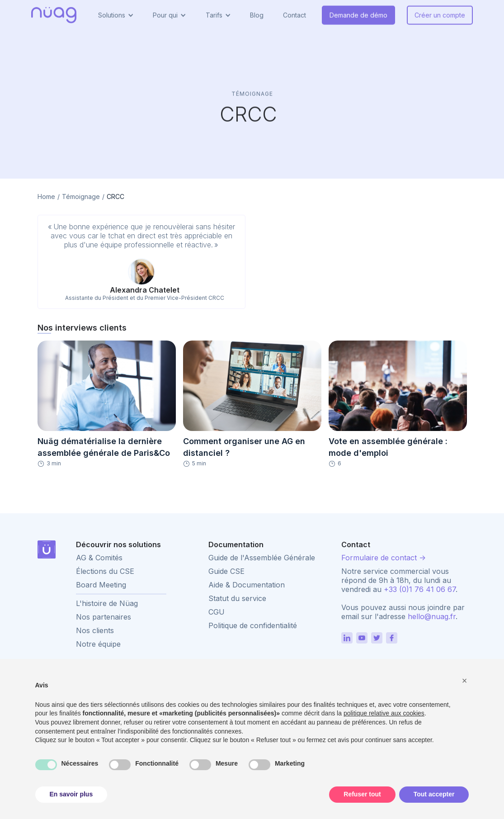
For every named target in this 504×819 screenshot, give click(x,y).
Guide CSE (226, 571)
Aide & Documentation (247, 585)
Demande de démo (358, 11)
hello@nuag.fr (432, 616)
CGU (217, 612)
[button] (465, 681)
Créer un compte (440, 11)
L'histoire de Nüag (107, 603)
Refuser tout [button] (362, 794)
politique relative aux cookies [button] (384, 713)
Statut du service (237, 598)
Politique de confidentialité (253, 625)
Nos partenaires (104, 617)
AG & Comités (99, 558)
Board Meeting (101, 585)
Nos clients (95, 630)
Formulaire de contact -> (384, 558)
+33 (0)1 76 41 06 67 (420, 589)
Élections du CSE (105, 571)
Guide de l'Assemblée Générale (262, 558)
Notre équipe (98, 644)
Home (46, 196)
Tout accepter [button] (434, 794)
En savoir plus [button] (71, 794)
